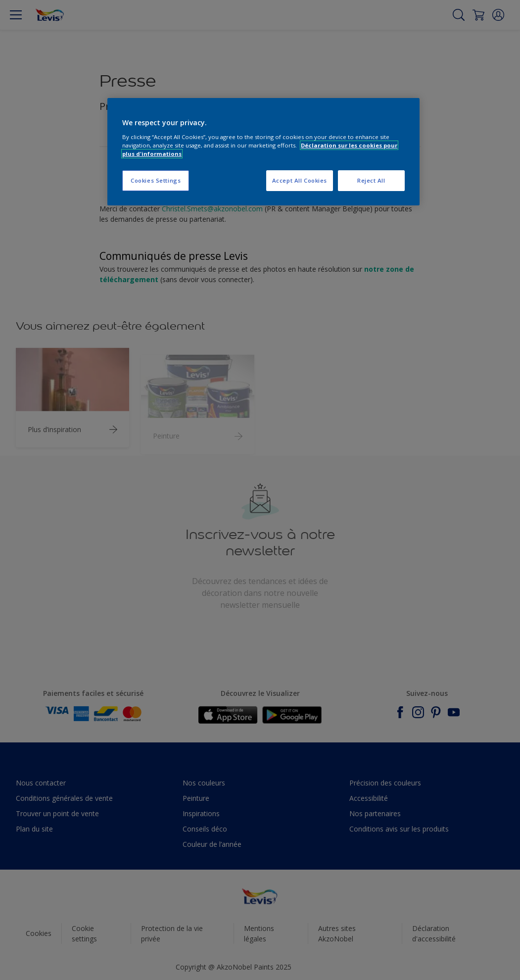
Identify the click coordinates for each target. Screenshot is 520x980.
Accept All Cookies (300, 180)
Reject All (371, 180)
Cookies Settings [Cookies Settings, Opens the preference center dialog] (156, 180)
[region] (263, 152)
